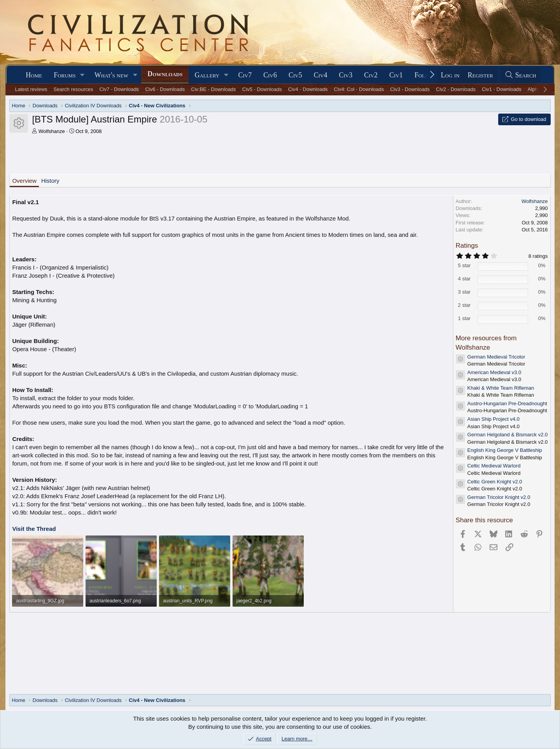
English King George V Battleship (505, 450)
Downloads (165, 74)
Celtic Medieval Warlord (494, 466)
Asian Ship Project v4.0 (493, 419)
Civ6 (270, 75)
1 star (465, 318)
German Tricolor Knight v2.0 (499, 497)
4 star (465, 279)
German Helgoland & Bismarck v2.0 (508, 435)
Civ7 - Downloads (119, 89)
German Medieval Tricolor (496, 357)
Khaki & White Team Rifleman (501, 388)
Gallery (207, 75)
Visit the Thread (34, 529)
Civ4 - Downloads (308, 89)
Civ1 (396, 75)
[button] (82, 75)
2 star (465, 305)
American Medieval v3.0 (494, 372)
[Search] (520, 75)
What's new (111, 75)
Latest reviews (31, 89)
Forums (65, 75)
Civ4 (321, 75)
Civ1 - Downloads (502, 89)
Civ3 (346, 75)
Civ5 (295, 75)
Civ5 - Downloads (262, 89)
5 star (465, 265)
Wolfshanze (52, 131)
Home (34, 75)
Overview (24, 181)
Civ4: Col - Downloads (359, 89)
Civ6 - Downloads (165, 89)
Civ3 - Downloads (410, 89)
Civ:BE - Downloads (213, 89)
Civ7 (245, 75)
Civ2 (371, 75)
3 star (465, 292)
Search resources (73, 89)
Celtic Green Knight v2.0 (495, 482)
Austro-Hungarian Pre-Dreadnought (507, 403)
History (50, 181)
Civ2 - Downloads (456, 89)
